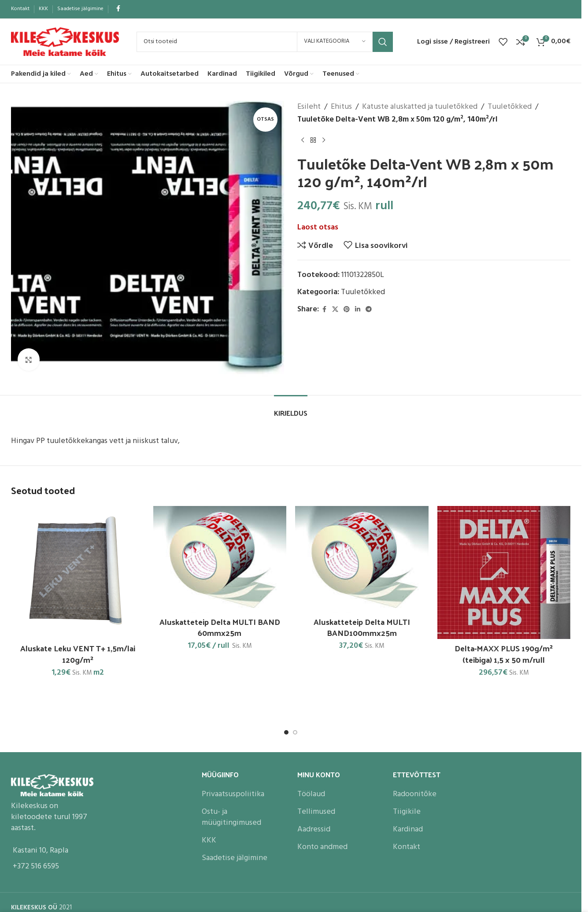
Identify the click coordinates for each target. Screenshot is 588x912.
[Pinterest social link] (347, 310)
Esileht (309, 107)
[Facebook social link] (118, 9)
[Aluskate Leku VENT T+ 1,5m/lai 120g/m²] (78, 573)
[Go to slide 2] (295, 732)
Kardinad (408, 829)
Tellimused (316, 812)
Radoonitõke (415, 794)
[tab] (291, 408)
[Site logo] (65, 42)
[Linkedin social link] (358, 310)
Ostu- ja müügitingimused (231, 817)
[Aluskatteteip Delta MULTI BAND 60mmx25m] (220, 559)
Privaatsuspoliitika (233, 794)
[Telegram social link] (369, 310)
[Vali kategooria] (335, 42)
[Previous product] (303, 140)
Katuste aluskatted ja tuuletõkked (420, 107)
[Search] (265, 42)
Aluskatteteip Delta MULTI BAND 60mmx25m (220, 627)
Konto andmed (322, 847)
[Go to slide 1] (286, 732)
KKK (209, 840)
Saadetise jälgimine (235, 858)
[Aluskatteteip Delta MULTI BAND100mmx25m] (362, 559)
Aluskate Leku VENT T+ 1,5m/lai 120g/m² (78, 654)
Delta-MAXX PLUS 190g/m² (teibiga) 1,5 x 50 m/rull (504, 654)
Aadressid (314, 829)
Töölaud (311, 794)
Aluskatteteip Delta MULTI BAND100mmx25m (362, 627)
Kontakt (407, 847)
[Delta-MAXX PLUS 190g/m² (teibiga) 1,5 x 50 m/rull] (504, 573)
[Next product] (324, 140)
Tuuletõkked (510, 107)
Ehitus (341, 107)
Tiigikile (407, 812)
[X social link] (335, 310)
